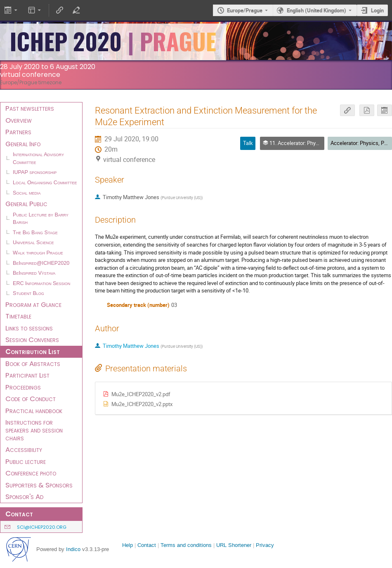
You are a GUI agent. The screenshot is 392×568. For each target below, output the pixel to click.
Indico (73, 549)
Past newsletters (30, 108)
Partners (18, 132)
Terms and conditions (186, 545)
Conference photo (31, 473)
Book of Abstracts (33, 364)
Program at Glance (33, 304)
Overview (19, 120)
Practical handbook (34, 411)
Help (128, 545)
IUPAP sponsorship (35, 172)
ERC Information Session (41, 283)
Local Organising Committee (45, 183)
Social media (27, 193)
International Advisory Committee (38, 158)
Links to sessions (29, 328)
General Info (23, 144)
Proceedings (23, 387)
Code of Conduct (31, 399)
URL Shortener (234, 545)
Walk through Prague (38, 253)
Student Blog (28, 293)
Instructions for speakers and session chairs (34, 430)
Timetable (18, 316)
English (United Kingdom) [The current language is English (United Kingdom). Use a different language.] (316, 10)
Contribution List (33, 352)
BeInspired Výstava (34, 273)
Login (377, 10)
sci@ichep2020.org (42, 527)
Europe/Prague (245, 10)
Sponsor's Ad (24, 497)
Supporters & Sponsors (39, 485)
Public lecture (26, 461)
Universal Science (33, 242)
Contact (147, 545)
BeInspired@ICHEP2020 (41, 263)
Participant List (27, 375)
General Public (26, 204)
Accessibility (24, 449)
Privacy (265, 545)
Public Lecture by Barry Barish (41, 219)
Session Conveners (32, 340)
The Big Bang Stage (35, 233)
